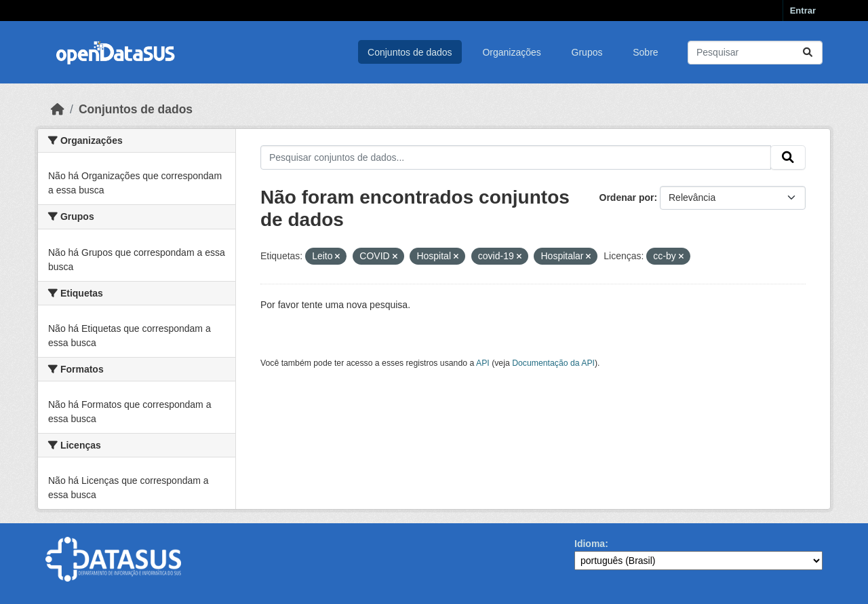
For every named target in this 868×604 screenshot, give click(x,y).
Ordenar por (627, 197)
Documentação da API (553, 363)
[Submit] (808, 53)
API (483, 363)
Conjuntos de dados (410, 52)
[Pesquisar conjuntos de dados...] (755, 53)
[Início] (58, 109)
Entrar (803, 11)
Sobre (645, 52)
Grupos (587, 52)
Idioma (590, 544)
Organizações (511, 52)
